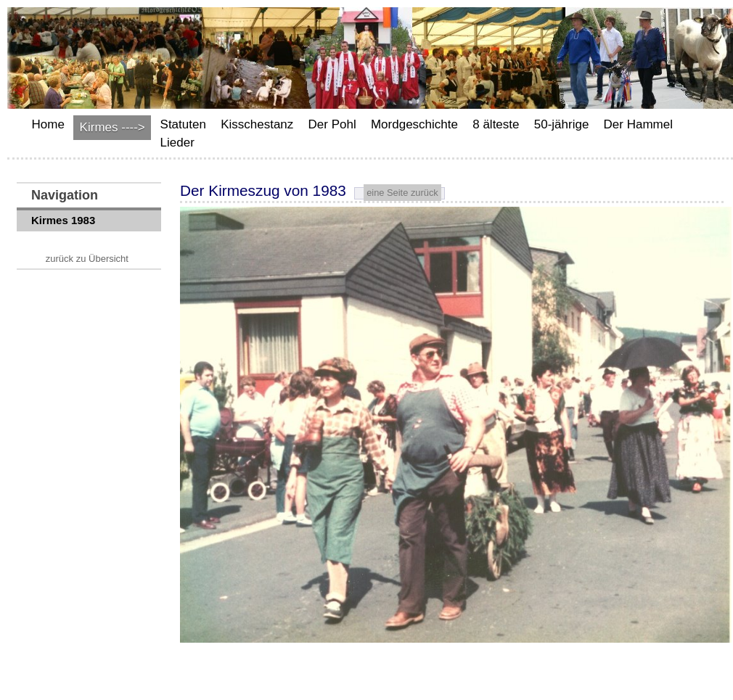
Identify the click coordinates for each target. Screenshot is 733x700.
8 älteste (496, 124)
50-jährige (562, 124)
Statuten (183, 124)
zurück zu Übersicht (87, 259)
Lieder (177, 143)
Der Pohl (332, 124)
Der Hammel (638, 124)
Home (48, 124)
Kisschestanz (257, 124)
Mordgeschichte (414, 124)
